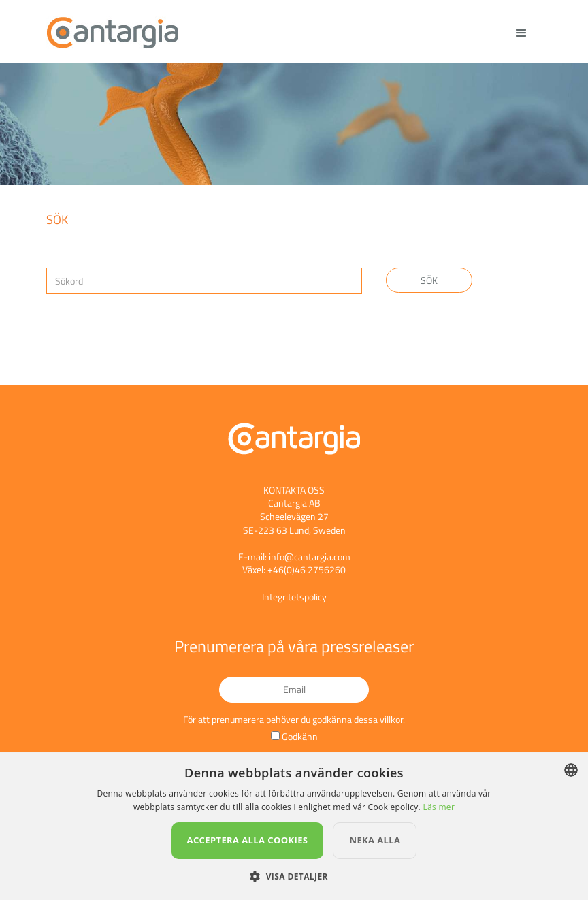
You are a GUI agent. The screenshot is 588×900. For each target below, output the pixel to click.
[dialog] (294, 826)
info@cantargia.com (310, 557)
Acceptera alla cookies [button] (248, 840)
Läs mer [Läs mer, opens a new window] (439, 807)
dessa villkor (378, 719)
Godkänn (300, 737)
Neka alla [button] (375, 840)
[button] (294, 877)
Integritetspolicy (294, 597)
